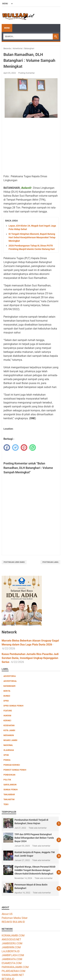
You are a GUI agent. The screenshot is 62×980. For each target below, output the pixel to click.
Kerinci (7, 721)
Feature (8, 711)
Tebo (6, 804)
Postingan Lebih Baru (14, 562)
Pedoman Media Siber (15, 918)
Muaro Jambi (10, 740)
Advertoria (10, 676)
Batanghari (10, 686)
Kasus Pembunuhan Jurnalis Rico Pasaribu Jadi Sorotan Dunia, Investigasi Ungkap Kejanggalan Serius (30, 658)
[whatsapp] (33, 448)
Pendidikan (9, 775)
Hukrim (7, 716)
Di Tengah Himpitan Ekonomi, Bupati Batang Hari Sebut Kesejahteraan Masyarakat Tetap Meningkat (32, 237)
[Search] (28, 36)
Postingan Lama (50, 562)
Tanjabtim (9, 799)
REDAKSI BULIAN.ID (13, 922)
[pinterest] (24, 448)
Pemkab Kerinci (12, 765)
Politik (7, 780)
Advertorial (10, 681)
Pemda (7, 760)
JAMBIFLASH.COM (13, 955)
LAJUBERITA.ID (11, 951)
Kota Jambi (9, 730)
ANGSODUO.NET (11, 939)
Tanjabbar (9, 795)
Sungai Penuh (10, 790)
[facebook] (7, 448)
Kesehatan (9, 726)
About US (7, 914)
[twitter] (15, 448)
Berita (7, 691)
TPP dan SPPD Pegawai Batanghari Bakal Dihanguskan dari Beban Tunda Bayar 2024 (34, 838)
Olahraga (9, 750)
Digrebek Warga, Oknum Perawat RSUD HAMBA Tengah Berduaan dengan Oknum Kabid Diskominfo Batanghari (35, 870)
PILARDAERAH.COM (13, 971)
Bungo (7, 696)
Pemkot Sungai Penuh (15, 770)
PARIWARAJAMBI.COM (15, 967)
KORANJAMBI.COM (13, 936)
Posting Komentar (27, 73)
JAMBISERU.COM (12, 943)
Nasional (8, 745)
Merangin (9, 735)
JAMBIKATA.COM (12, 959)
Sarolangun (10, 785)
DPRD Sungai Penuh (13, 706)
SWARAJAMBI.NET (13, 975)
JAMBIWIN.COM (11, 947)
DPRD (6, 701)
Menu (7, 28)
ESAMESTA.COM (12, 963)
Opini (6, 755)
